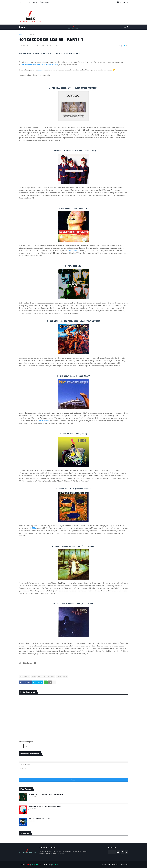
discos (34, 676)
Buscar (123, 27)
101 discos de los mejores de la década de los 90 (40, 65)
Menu (23, 27)
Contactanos (44, 2)
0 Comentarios (53, 46)
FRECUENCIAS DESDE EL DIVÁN (39, 819)
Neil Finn (33, 528)
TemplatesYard (36, 865)
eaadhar (55, 865)
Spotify (41, 70)
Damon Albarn (43, 421)
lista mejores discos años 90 (46, 676)
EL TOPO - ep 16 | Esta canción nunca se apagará (46, 794)
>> (26, 746)
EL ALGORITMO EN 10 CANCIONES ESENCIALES (45, 806)
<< (21, 746)
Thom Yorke (72, 250)
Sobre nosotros (31, 2)
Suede (65, 676)
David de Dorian (29, 34)
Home (21, 2)
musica (59, 676)
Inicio (21, 34)
